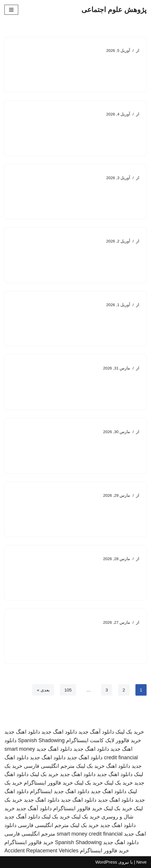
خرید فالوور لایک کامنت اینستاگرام (104, 740)
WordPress (106, 862)
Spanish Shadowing (41, 740)
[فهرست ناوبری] (11, 10)
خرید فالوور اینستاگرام (48, 783)
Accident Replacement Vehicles (41, 851)
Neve (141, 862)
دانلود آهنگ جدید (96, 732)
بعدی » (43, 690)
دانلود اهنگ (118, 766)
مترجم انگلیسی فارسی (49, 766)
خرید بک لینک (130, 732)
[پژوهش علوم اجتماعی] (114, 10)
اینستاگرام (41, 791)
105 (68, 690)
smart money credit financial (90, 834)
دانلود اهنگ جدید (59, 732)
